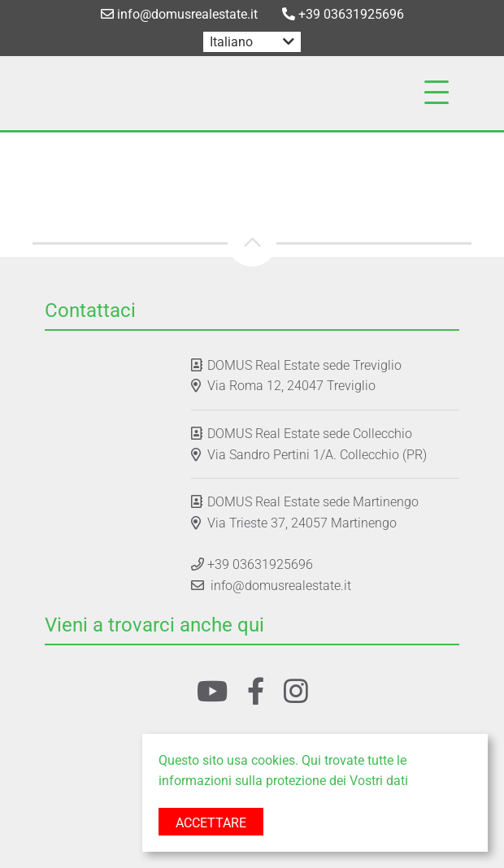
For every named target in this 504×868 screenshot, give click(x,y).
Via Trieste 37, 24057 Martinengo (302, 523)
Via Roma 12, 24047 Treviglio (291, 386)
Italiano (231, 42)
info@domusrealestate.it (179, 14)
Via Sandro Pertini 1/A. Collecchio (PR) (317, 455)
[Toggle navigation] (437, 93)
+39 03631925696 (343, 14)
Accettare (211, 823)
